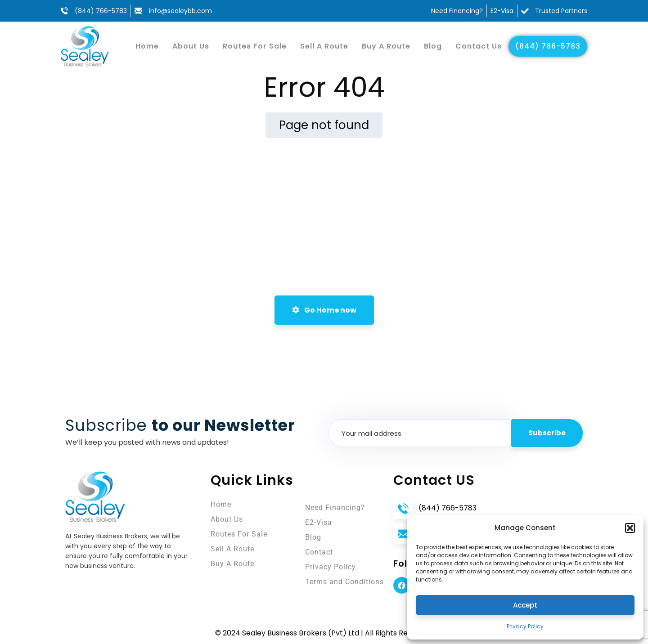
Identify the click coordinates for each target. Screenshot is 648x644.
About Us (191, 46)
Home (147, 46)
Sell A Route (324, 46)
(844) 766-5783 (548, 46)
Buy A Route (386, 46)
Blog (433, 46)
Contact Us (479, 46)
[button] (630, 528)
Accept (525, 605)
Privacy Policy (525, 626)
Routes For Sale (255, 46)
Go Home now (324, 310)
